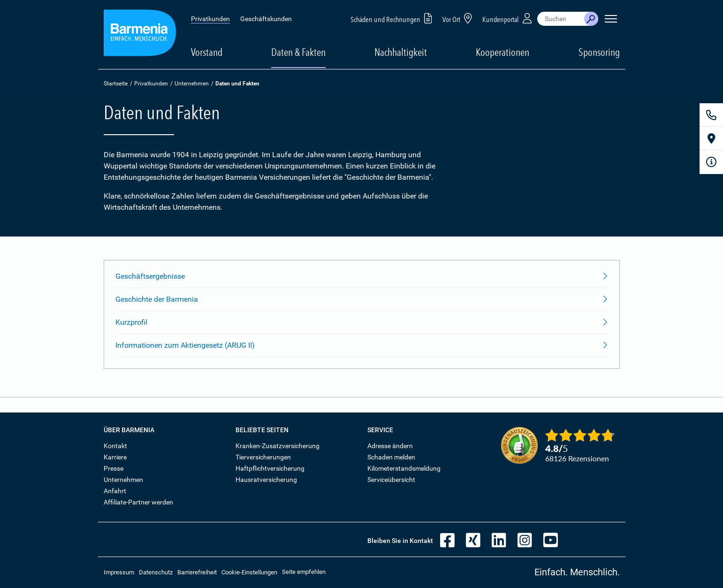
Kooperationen (502, 52)
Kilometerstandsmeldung (404, 468)
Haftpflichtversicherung (270, 468)
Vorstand (207, 52)
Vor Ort (459, 18)
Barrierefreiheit (197, 572)
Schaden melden (391, 457)
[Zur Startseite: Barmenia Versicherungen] (140, 34)
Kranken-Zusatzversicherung (278, 446)
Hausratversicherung (266, 480)
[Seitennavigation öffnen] (611, 19)
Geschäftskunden (266, 19)
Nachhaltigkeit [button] (401, 52)
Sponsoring (599, 52)
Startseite (116, 84)
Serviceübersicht (391, 480)
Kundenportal (508, 18)
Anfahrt (115, 491)
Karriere (115, 457)
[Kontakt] (711, 115)
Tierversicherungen (263, 457)
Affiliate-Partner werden (138, 502)
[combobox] (561, 19)
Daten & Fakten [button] (298, 52)
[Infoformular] (711, 162)
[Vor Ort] (711, 138)
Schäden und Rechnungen (393, 18)
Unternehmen (192, 84)
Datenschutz (156, 572)
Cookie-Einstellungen (249, 572)
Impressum (119, 572)
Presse (114, 468)
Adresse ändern (390, 446)
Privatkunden (210, 19)
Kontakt (115, 446)
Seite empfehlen (304, 572)
